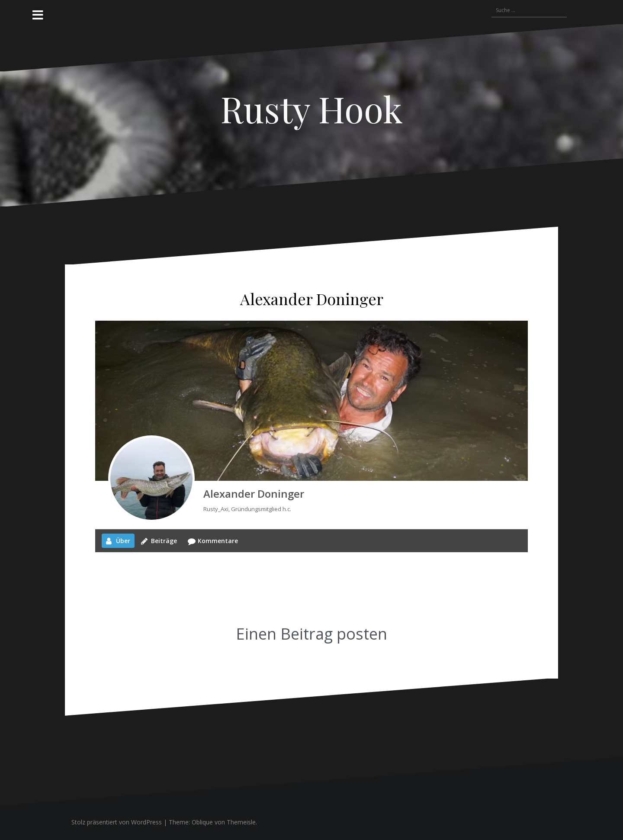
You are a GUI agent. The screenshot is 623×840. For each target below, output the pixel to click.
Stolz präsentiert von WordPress (117, 822)
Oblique (202, 822)
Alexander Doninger (254, 494)
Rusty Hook (312, 109)
